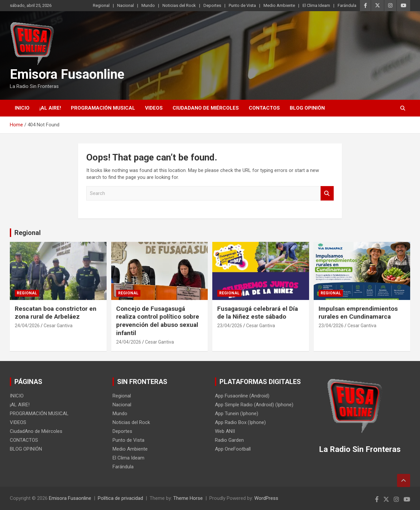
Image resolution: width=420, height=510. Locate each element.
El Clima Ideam (316, 5)
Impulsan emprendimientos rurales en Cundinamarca (358, 313)
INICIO (22, 108)
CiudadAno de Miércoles (206, 108)
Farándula (347, 5)
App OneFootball (233, 449)
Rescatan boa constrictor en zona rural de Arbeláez (56, 313)
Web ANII (225, 431)
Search (327, 193)
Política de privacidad (120, 498)
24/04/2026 (27, 326)
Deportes (212, 5)
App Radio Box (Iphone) (240, 422)
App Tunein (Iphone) (237, 414)
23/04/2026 (230, 326)
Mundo (148, 5)
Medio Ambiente (279, 5)
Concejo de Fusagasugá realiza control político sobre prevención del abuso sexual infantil (158, 321)
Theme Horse (188, 498)
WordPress (266, 498)
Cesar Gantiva (58, 326)
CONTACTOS (264, 108)
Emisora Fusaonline (67, 74)
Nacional (126, 5)
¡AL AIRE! (50, 108)
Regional (101, 5)
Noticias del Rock (179, 5)
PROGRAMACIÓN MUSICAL (103, 108)
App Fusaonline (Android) (242, 396)
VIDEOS (154, 108)
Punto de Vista (242, 5)
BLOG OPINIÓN (307, 108)
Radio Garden (229, 440)
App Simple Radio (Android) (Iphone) (254, 405)
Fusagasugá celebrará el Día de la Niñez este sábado (258, 313)
